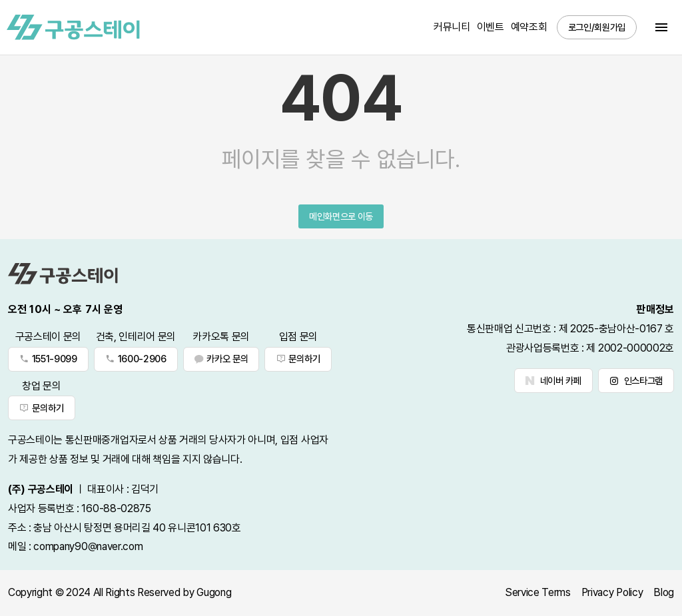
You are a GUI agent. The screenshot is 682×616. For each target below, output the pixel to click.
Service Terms (538, 592)
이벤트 (491, 27)
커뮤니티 (452, 27)
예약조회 (529, 27)
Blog (664, 592)
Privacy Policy (612, 592)
